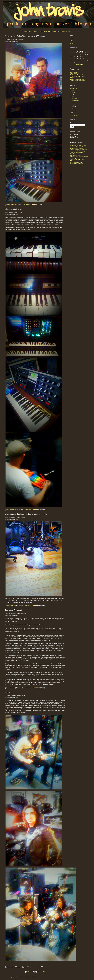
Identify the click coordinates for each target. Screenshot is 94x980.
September (76, 101)
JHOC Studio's (74, 74)
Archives (73, 85)
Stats (72, 40)
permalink (27, 205)
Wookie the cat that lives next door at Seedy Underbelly (79, 80)
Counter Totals (75, 132)
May (74, 92)
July (74, 103)
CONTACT (62, 31)
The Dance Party (75, 155)
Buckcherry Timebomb (77, 75)
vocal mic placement (76, 162)
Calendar (73, 48)
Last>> (43, 972)
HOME (26, 31)
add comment (10, 510)
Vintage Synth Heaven (77, 148)
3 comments (10, 205)
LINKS (68, 31)
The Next (73, 154)
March (74, 107)
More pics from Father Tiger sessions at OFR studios (78, 146)
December (76, 115)
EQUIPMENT (45, 31)
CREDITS (37, 31)
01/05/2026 (80, 64)
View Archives (74, 88)
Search (73, 120)
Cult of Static (74, 72)
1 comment (9, 967)
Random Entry (75, 69)
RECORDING (54, 31)
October (75, 99)
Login (72, 43)
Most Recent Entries (76, 142)
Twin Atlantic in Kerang (77, 164)
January (75, 111)
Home (72, 39)
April (74, 95)
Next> (39, 972)
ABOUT (31, 31)
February (75, 109)
